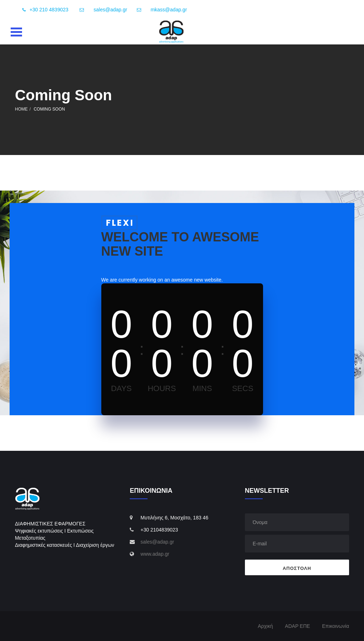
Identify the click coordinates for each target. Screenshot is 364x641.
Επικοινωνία (336, 626)
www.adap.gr (155, 554)
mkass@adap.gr (169, 10)
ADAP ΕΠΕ (298, 626)
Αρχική (265, 626)
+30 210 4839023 (44, 10)
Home (21, 109)
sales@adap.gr (110, 10)
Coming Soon (49, 109)
